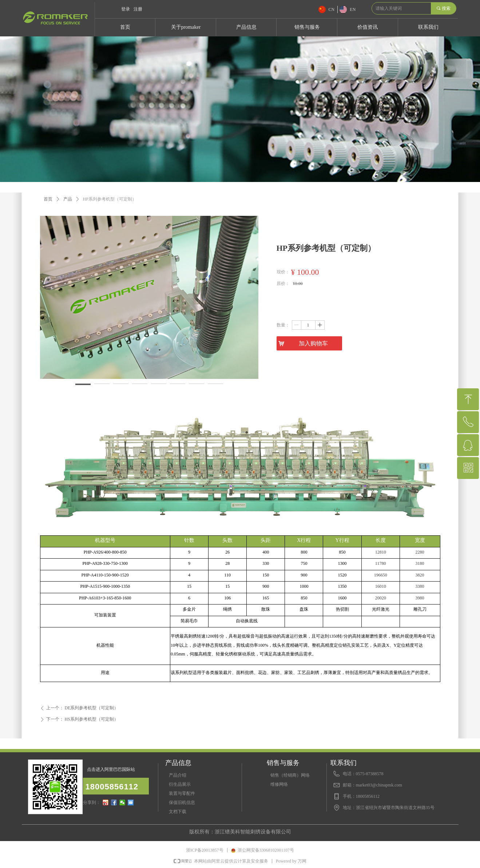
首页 (48, 199)
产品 (68, 199)
